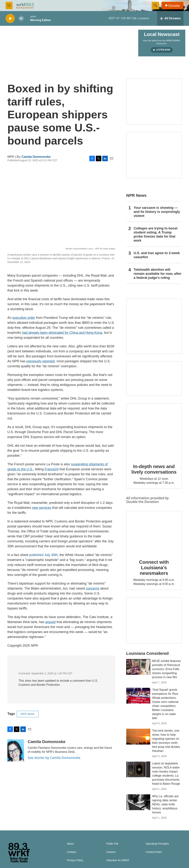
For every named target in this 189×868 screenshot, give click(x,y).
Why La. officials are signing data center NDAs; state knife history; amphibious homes (165, 804)
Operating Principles (157, 844)
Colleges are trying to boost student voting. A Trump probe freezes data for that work (156, 234)
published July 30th (43, 555)
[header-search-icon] (155, 6)
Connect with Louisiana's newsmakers (154, 568)
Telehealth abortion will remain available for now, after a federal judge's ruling (157, 274)
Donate (174, 6)
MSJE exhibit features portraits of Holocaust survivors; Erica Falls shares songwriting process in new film (166, 669)
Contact (71, 852)
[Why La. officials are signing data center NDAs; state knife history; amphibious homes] (138, 802)
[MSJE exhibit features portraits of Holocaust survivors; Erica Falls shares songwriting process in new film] (138, 667)
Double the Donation (143, 502)
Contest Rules (154, 852)
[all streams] (170, 18)
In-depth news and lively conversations (154, 469)
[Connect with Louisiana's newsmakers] (154, 533)
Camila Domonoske (36, 157)
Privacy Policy (75, 860)
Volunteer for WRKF (118, 860)
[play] (10, 19)
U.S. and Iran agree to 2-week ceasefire (157, 255)
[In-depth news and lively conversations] (154, 431)
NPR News (28, 714)
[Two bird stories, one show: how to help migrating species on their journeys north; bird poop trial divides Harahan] (138, 737)
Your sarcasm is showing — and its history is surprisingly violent (157, 212)
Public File (112, 844)
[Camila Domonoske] (16, 750)
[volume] (21, 19)
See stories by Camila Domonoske (54, 758)
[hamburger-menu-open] (9, 6)
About (70, 844)
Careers (111, 852)
